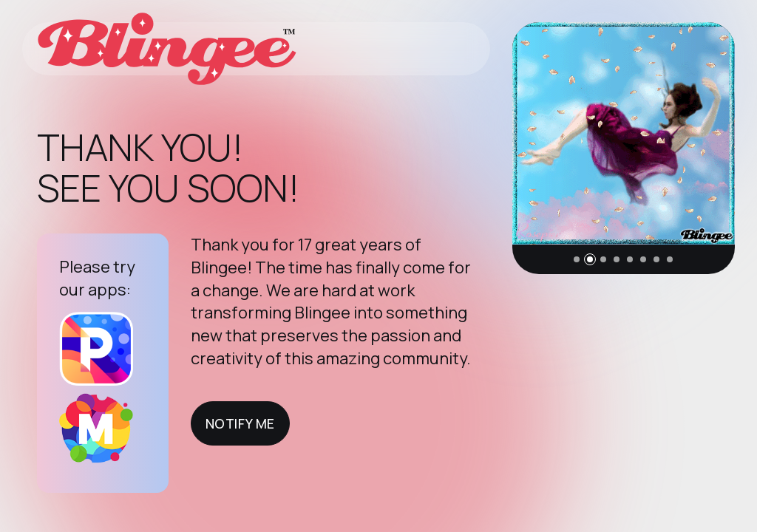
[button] (577, 259)
